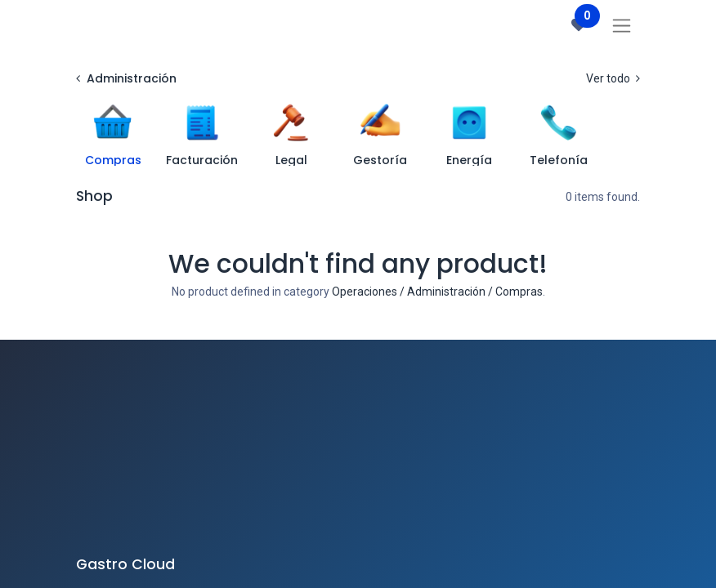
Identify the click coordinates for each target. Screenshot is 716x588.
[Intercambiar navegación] (622, 25)
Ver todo (613, 78)
